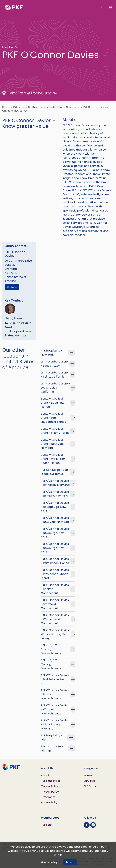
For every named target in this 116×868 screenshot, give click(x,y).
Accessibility (49, 802)
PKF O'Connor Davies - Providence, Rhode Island (55, 574)
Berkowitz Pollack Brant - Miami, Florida (55, 431)
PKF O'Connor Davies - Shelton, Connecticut (55, 589)
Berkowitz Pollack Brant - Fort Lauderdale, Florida (54, 418)
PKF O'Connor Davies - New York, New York (55, 520)
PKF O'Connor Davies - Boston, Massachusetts (55, 694)
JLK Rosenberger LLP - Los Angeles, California (55, 388)
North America (37, 107)
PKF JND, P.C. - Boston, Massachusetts (51, 649)
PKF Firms (19, 107)
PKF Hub (46, 825)
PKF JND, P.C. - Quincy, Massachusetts (51, 664)
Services (89, 781)
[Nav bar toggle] (110, 7)
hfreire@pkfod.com (18, 331)
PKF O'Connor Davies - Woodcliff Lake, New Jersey (56, 634)
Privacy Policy (48, 862)
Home (6, 107)
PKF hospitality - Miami (52, 737)
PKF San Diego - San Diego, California (54, 472)
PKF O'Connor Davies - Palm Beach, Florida (55, 561)
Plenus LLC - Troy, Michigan (53, 748)
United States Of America (64, 107)
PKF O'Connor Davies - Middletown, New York (55, 679)
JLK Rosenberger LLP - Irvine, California (54, 375)
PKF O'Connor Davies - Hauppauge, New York (55, 507)
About (45, 775)
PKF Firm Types (51, 781)
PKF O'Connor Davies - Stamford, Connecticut (55, 604)
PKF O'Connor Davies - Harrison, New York (55, 494)
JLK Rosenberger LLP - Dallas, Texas (54, 364)
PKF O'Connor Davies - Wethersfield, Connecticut (55, 619)
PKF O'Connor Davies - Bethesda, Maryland (55, 483)
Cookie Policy (50, 786)
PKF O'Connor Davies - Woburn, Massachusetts (55, 709)
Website (12, 287)
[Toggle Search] (103, 7)
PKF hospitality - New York (52, 353)
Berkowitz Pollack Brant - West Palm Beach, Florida (53, 459)
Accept (70, 862)
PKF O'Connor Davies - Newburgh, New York (55, 533)
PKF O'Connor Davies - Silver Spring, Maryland (55, 724)
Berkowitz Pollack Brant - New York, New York (53, 444)
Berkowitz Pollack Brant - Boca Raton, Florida (54, 403)
